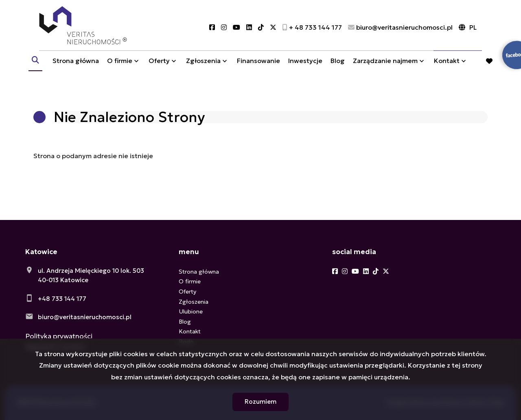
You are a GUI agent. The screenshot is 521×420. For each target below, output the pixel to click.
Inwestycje (305, 66)
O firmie (120, 66)
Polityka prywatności (59, 336)
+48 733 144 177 (62, 299)
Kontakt (447, 66)
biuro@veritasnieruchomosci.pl (85, 317)
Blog (338, 66)
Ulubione (191, 311)
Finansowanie (258, 66)
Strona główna (76, 66)
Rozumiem (260, 402)
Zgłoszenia (203, 66)
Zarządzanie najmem (385, 66)
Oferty (159, 66)
